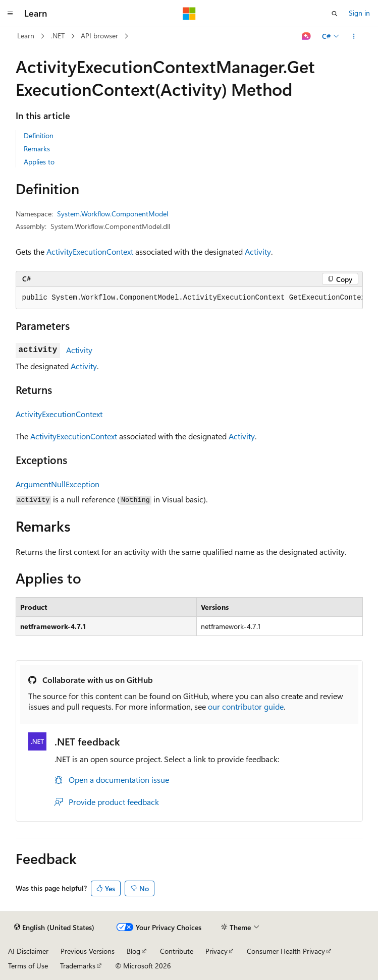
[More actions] (354, 36)
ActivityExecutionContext (90, 251)
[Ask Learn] (306, 36)
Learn (26, 36)
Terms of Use (28, 966)
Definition (39, 135)
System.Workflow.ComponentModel (113, 214)
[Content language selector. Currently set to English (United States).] (54, 928)
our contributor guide (246, 706)
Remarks (37, 149)
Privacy (217, 951)
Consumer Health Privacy (286, 951)
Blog (133, 951)
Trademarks (78, 966)
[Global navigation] (10, 14)
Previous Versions (88, 951)
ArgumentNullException (58, 484)
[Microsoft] (189, 14)
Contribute (177, 951)
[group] (189, 298)
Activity (258, 251)
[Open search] (335, 14)
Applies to (39, 162)
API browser (99, 36)
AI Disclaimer (28, 951)
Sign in (359, 13)
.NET (58, 36)
